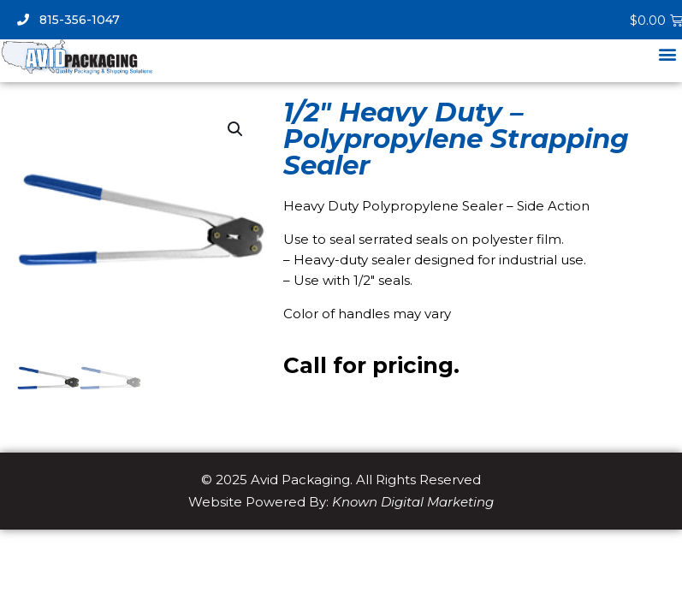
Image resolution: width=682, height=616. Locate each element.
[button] (668, 53)
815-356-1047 (68, 20)
